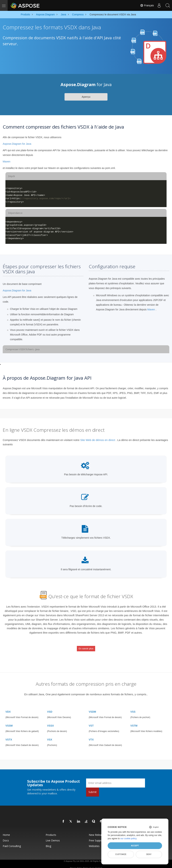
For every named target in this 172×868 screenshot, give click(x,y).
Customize (121, 854)
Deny (149, 854)
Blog (48, 841)
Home (6, 830)
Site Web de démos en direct (98, 440)
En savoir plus (86, 647)
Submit (93, 787)
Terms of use (89, 863)
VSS (133, 706)
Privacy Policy (76, 863)
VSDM (92, 706)
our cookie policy (128, 839)
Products (51, 830)
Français (146, 5)
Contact (99, 863)
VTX (91, 734)
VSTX (9, 734)
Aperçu (86, 97)
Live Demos (53, 835)
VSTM (134, 720)
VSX (50, 734)
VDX (8, 706)
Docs (6, 835)
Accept (135, 846)
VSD (50, 706)
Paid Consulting (12, 841)
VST (91, 720)
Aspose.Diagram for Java (17, 144)
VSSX (50, 720)
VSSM (9, 720)
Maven (7, 162)
